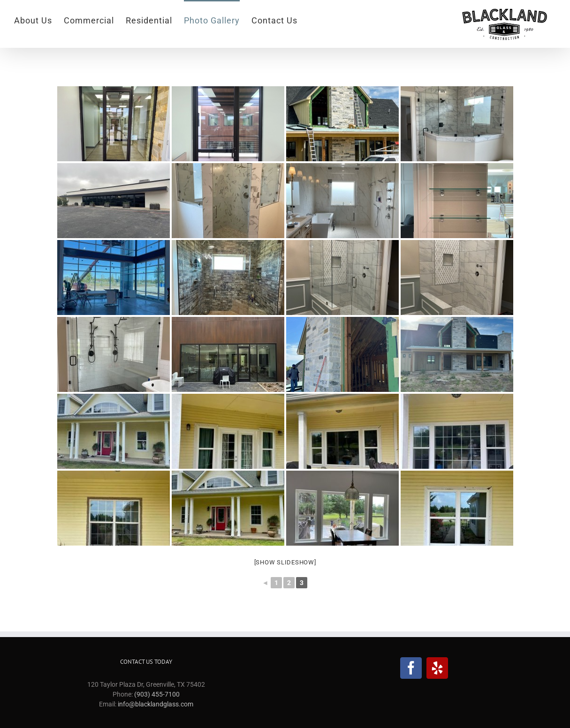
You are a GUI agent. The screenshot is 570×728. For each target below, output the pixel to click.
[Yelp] (437, 668)
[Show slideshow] (285, 562)
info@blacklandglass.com (156, 704)
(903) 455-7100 (157, 694)
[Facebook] (411, 668)
